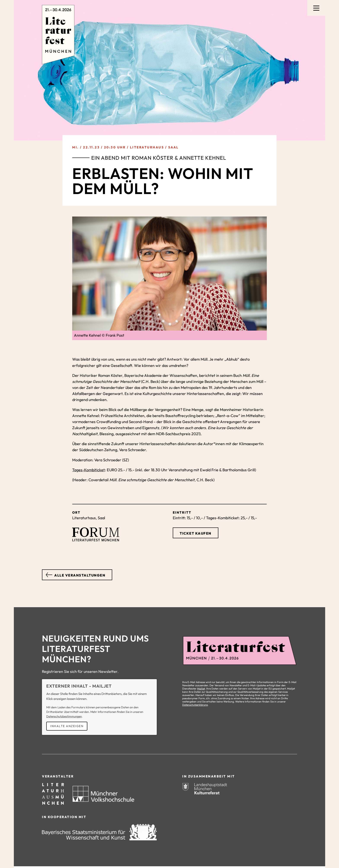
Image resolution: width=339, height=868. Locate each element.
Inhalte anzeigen (67, 726)
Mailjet (201, 689)
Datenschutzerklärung (195, 705)
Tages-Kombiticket (89, 470)
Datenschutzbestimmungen (64, 716)
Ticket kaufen (196, 533)
